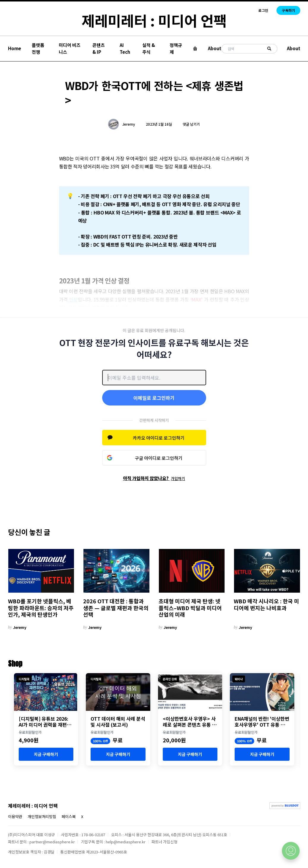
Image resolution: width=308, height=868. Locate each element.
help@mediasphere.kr (126, 842)
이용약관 (15, 816)
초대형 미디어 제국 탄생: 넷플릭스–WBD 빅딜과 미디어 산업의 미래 (190, 608)
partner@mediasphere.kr (52, 842)
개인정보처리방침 (42, 816)
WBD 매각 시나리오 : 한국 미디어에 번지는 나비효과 (266, 604)
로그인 (263, 10)
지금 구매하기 (46, 754)
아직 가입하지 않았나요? (154, 478)
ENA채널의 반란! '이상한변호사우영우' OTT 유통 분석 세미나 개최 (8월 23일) (262, 722)
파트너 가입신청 (164, 842)
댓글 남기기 (191, 124)
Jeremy (129, 124)
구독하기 (288, 10)
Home (15, 48)
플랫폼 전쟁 (38, 48)
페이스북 (69, 816)
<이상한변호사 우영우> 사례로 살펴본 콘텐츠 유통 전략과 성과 (190, 722)
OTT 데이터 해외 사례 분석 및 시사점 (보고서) (118, 722)
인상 (73, 299)
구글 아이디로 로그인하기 (159, 458)
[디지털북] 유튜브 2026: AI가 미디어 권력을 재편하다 (45, 722)
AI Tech (125, 48)
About (215, 48)
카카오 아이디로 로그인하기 (159, 438)
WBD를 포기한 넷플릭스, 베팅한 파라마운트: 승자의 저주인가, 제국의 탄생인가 (41, 608)
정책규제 (176, 48)
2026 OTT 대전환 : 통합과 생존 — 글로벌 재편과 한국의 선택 (116, 608)
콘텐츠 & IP (99, 48)
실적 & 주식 (149, 48)
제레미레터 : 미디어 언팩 (154, 20)
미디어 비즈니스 (70, 48)
